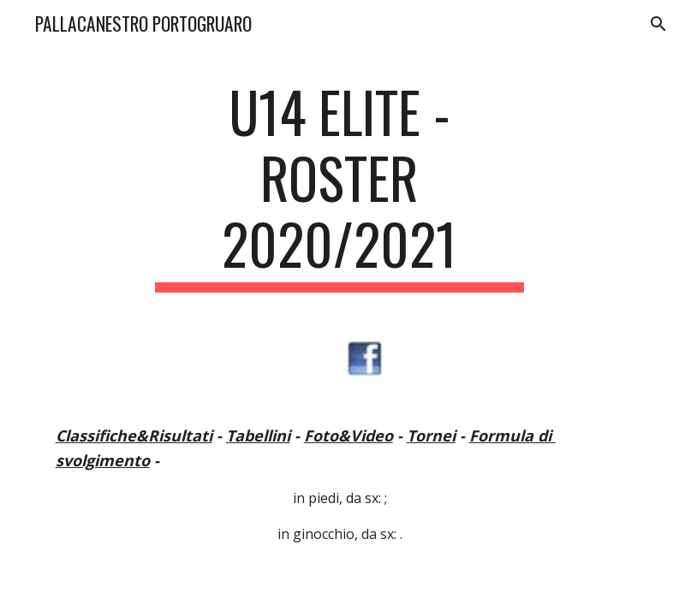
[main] (339, 186)
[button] (658, 24)
